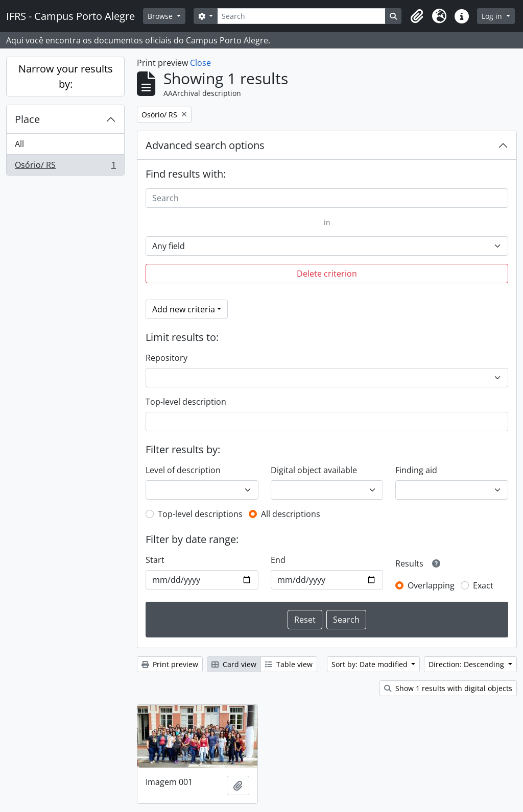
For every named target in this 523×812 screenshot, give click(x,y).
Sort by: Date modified (371, 664)
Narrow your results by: (66, 76)
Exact (483, 585)
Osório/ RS (65, 167)
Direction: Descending (467, 664)
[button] (417, 16)
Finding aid (416, 470)
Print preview (170, 664)
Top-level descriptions (200, 514)
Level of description (183, 470)
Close (200, 63)
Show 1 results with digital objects (448, 688)
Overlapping (431, 585)
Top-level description (186, 402)
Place (27, 119)
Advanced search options (205, 145)
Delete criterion (327, 274)
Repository (167, 358)
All (19, 144)
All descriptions (291, 514)
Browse (161, 16)
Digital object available (314, 470)
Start (155, 560)
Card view (234, 664)
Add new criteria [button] (184, 309)
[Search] (301, 16)
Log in (493, 16)
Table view (289, 664)
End (278, 560)
